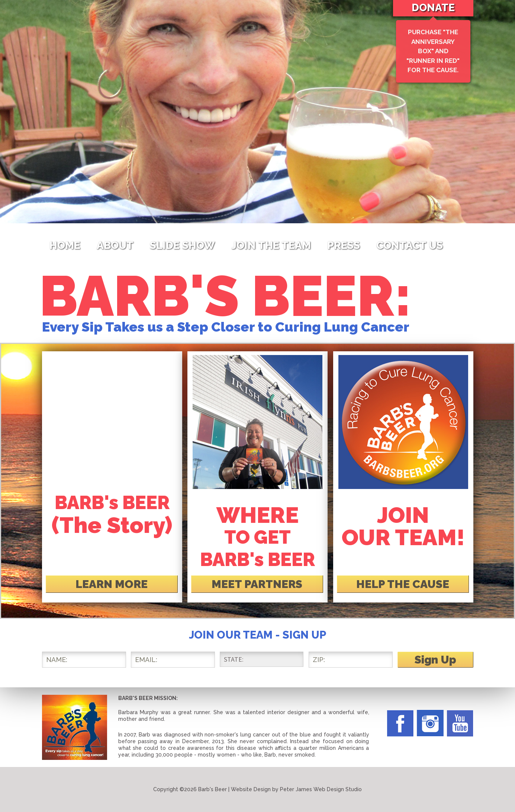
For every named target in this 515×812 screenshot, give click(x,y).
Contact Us (410, 245)
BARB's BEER (112, 514)
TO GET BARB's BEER (257, 537)
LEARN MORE (112, 584)
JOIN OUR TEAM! (403, 526)
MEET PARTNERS (257, 584)
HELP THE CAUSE (403, 584)
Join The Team (271, 245)
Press (344, 245)
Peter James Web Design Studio (321, 789)
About (115, 245)
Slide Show (182, 245)
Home (65, 245)
